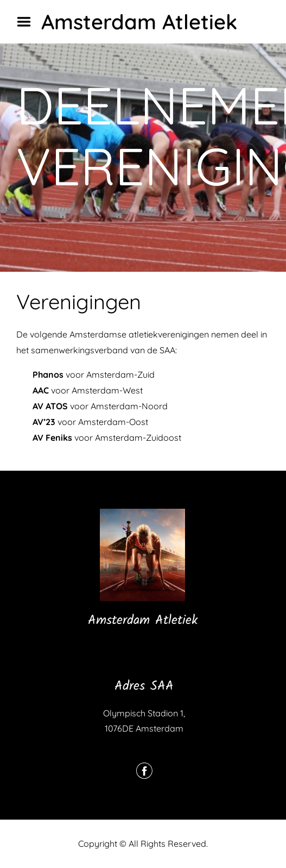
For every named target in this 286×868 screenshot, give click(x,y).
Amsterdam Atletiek (139, 22)
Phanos (48, 374)
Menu (28, 22)
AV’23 (44, 422)
